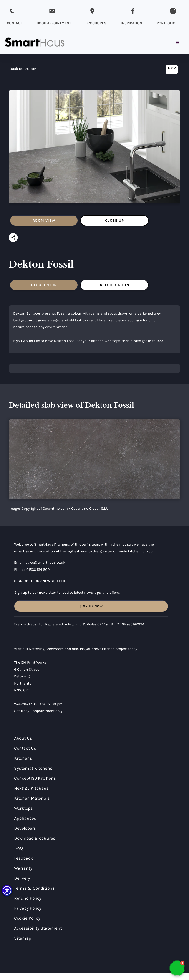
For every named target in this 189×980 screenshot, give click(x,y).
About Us (23, 738)
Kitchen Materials (32, 798)
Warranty (23, 868)
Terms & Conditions (34, 888)
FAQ (19, 848)
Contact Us (25, 748)
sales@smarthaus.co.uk (45, 562)
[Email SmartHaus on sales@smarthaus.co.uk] (52, 11)
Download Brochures (35, 838)
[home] (35, 43)
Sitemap (23, 938)
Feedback (24, 858)
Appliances (25, 818)
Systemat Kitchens (33, 768)
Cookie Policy (27, 918)
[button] (7, 890)
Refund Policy (28, 898)
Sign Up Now (91, 606)
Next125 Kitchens (31, 788)
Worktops (23, 808)
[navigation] (23, 70)
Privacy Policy (28, 908)
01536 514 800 (38, 569)
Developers (25, 828)
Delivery (22, 878)
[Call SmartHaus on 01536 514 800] (12, 11)
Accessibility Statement (38, 928)
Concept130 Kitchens (35, 778)
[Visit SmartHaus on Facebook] (133, 11)
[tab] (44, 221)
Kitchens (23, 758)
